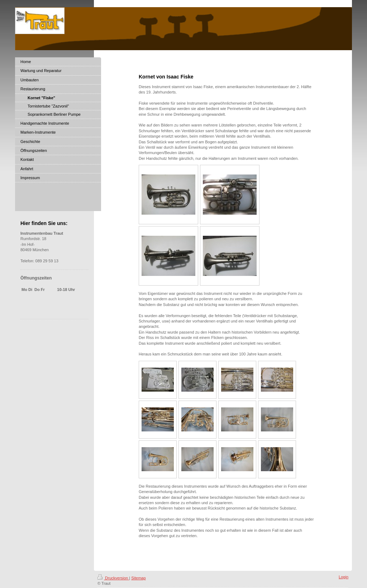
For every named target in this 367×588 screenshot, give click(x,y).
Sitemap (138, 578)
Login (344, 577)
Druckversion (113, 578)
